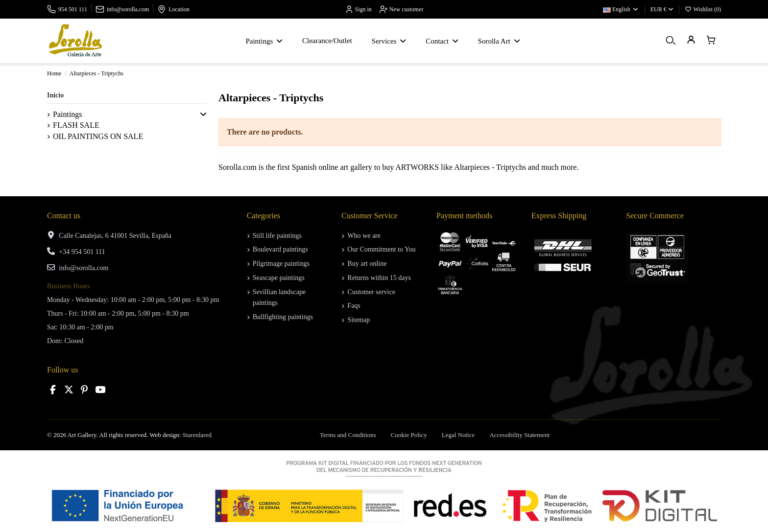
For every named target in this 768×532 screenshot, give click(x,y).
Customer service (371, 292)
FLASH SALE (76, 125)
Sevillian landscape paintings (279, 297)
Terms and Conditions (348, 435)
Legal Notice (458, 435)
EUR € (662, 9)
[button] (203, 115)
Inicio (55, 95)
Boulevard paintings (280, 249)
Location (179, 9)
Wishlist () (703, 9)
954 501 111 (73, 9)
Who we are (364, 236)
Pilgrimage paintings (281, 264)
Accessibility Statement (519, 435)
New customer (401, 9)
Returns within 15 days (379, 278)
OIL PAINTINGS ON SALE (98, 136)
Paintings (68, 114)
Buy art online (367, 264)
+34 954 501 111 (82, 252)
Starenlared (197, 435)
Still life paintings (277, 236)
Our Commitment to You (381, 249)
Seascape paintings (279, 278)
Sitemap (359, 320)
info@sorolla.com (128, 9)
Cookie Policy (409, 435)
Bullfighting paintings (283, 317)
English (621, 9)
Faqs (354, 306)
